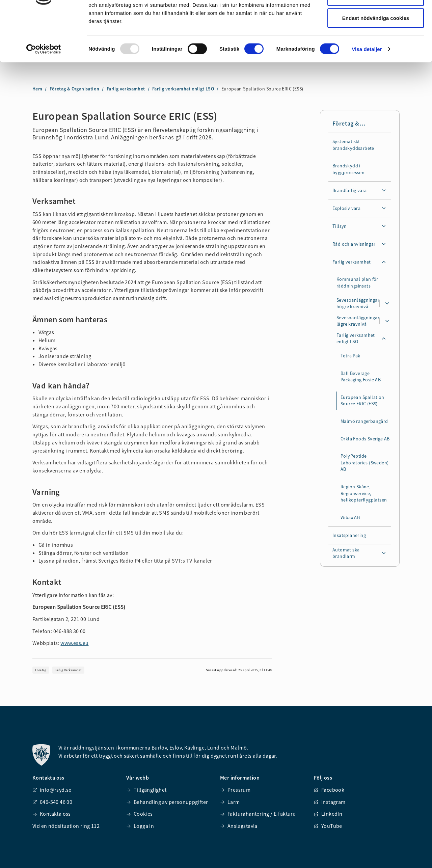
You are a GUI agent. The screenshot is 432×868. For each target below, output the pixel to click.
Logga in (140, 826)
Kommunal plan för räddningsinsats (357, 283)
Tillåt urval (376, 40)
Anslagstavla (239, 826)
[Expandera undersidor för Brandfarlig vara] (384, 191)
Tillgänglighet (146, 790)
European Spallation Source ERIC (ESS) (362, 401)
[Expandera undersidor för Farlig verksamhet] (384, 262)
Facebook (329, 790)
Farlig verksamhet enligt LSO (356, 338)
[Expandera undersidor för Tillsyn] (384, 226)
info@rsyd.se (52, 790)
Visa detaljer (367, 93)
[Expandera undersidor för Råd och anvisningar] (384, 244)
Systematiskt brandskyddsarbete (353, 145)
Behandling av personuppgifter (167, 802)
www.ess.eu (74, 643)
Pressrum (235, 790)
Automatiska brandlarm (346, 553)
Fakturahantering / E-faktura (258, 814)
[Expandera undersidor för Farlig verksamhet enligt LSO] (384, 339)
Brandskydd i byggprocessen (348, 169)
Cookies (140, 814)
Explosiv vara (346, 208)
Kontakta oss (52, 814)
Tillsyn (340, 226)
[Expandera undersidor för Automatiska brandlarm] (384, 553)
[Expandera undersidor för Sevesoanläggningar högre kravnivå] (387, 304)
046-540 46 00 (52, 802)
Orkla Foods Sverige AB (365, 439)
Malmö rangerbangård (364, 422)
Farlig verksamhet (352, 262)
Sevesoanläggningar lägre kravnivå (358, 321)
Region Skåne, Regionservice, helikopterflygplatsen (364, 494)
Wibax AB (350, 518)
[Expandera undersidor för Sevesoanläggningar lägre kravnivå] (387, 321)
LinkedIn (328, 814)
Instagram (330, 802)
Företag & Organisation (350, 124)
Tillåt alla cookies (376, 18)
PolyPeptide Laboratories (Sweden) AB (364, 463)
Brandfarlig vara (349, 190)
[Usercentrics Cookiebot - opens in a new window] (44, 93)
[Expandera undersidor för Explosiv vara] (384, 209)
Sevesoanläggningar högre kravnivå (358, 303)
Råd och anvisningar (354, 244)
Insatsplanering (349, 535)
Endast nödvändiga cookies (376, 62)
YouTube (328, 826)
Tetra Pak (350, 356)
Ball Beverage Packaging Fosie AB (361, 377)
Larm (230, 802)
